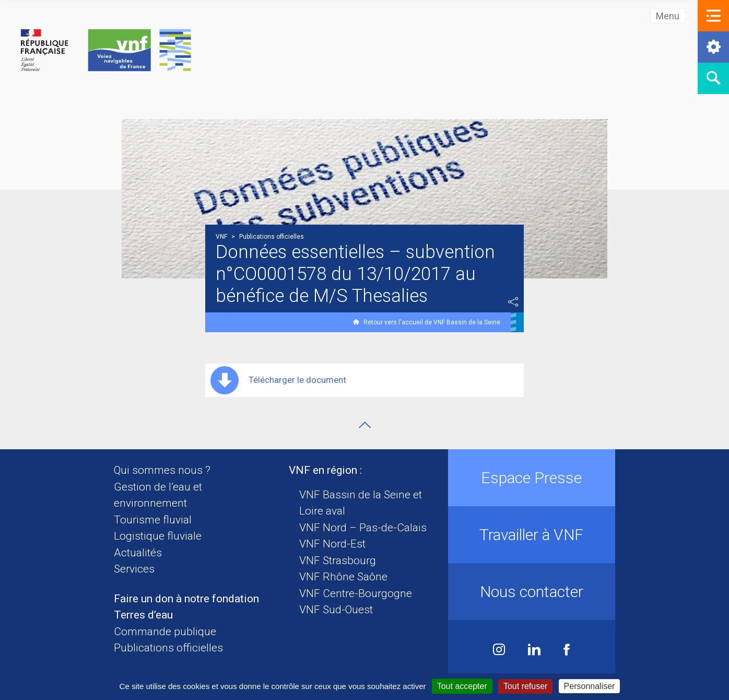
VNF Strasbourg (338, 561)
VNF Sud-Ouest (336, 610)
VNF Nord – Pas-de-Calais (363, 528)
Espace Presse (531, 478)
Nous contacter (532, 592)
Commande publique (165, 632)
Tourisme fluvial (153, 520)
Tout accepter (462, 686)
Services (134, 569)
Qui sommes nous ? (162, 470)
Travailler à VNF (531, 535)
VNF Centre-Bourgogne (356, 593)
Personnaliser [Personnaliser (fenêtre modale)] (590, 686)
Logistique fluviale (158, 536)
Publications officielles (168, 648)
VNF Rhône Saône (343, 577)
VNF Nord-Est (332, 544)
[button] (713, 16)
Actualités (138, 553)
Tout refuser (525, 686)
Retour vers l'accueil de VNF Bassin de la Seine (432, 322)
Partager (513, 302)
